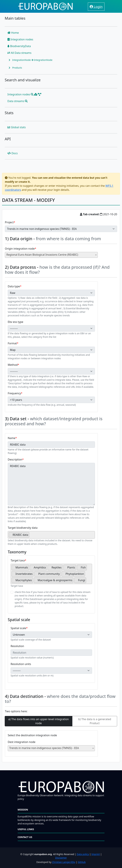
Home (13, 33)
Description (15, 459)
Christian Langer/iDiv (64, 862)
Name (12, 438)
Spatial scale (18, 628)
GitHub (82, 862)
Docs (13, 153)
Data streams (18, 101)
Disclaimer (61, 858)
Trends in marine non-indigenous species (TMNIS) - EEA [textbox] (44, 748)
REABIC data (51, 484)
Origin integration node (20, 249)
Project (9, 222)
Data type (14, 286)
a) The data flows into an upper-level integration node (39, 721)
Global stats (17, 127)
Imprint (96, 854)
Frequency (14, 393)
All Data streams (19, 53)
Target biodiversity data (23, 528)
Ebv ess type (15, 322)
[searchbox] (31, 536)
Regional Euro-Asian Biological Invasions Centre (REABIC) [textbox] (42, 255)
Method (13, 365)
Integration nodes (20, 39)
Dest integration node (22, 742)
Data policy (83, 854)
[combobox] (51, 255)
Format (12, 343)
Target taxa (18, 560)
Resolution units (21, 664)
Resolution (17, 646)
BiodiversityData (19, 46)
